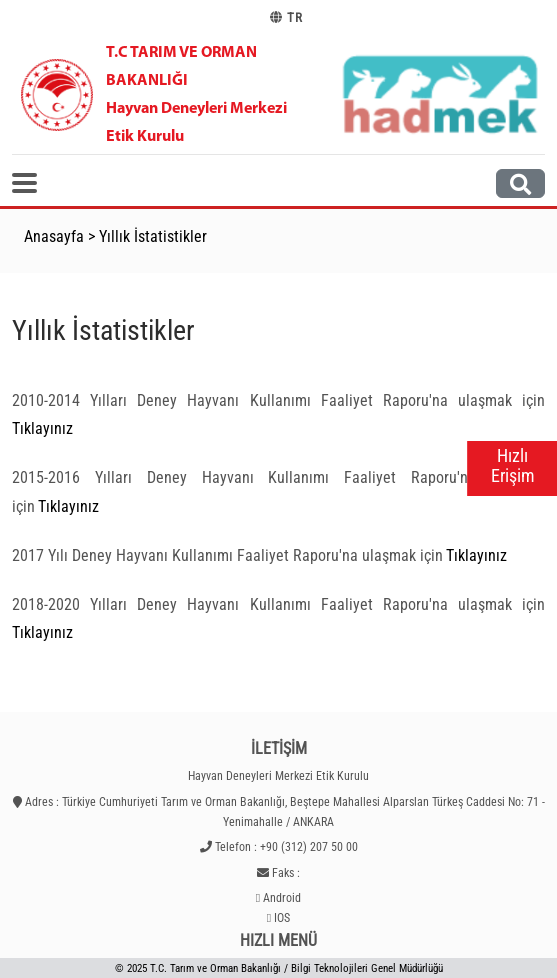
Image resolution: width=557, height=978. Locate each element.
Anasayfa (54, 236)
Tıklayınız (42, 428)
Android (282, 898)
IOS (282, 918)
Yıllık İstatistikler (153, 236)
